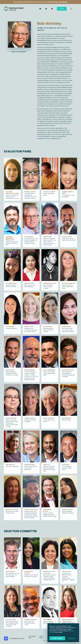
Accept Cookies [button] (57, 638)
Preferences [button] (71, 638)
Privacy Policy (41, 637)
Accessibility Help (32, 637)
